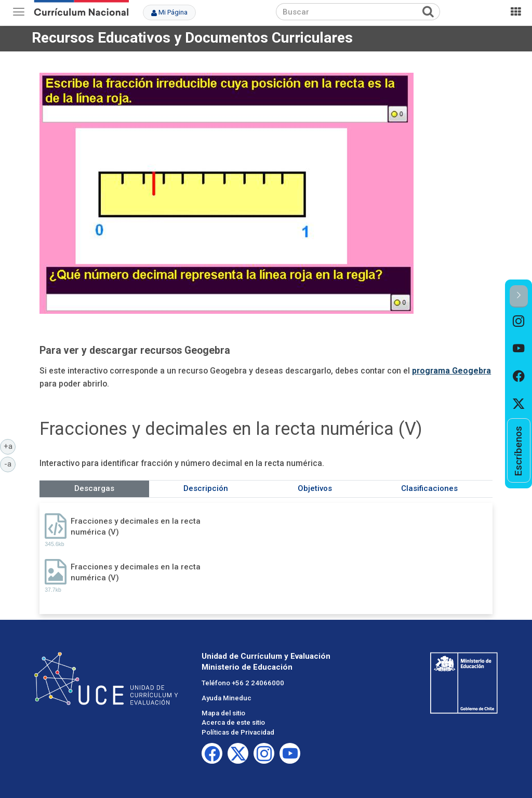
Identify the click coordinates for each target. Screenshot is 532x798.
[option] (519, 321)
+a (10, 446)
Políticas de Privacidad (238, 732)
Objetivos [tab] (315, 488)
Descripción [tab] (206, 488)
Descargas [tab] (94, 488)
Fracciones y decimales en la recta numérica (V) (136, 527)
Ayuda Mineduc (227, 698)
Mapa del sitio (223, 713)
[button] (519, 296)
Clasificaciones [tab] (429, 488)
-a (10, 463)
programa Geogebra (451, 371)
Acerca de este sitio (233, 722)
